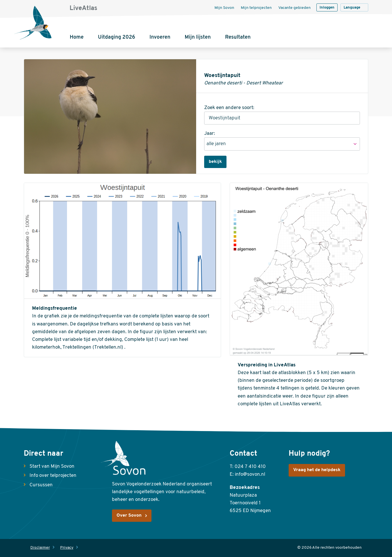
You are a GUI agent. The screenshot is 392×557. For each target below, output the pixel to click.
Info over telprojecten (53, 476)
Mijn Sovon (224, 8)
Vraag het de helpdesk (317, 470)
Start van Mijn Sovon (52, 466)
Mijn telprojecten (256, 8)
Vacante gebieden (295, 8)
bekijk (215, 162)
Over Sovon (129, 515)
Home (77, 37)
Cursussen (41, 485)
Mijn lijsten (198, 37)
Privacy (67, 548)
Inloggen (327, 8)
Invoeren (160, 37)
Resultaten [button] (238, 37)
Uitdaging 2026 (117, 37)
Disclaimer (40, 548)
